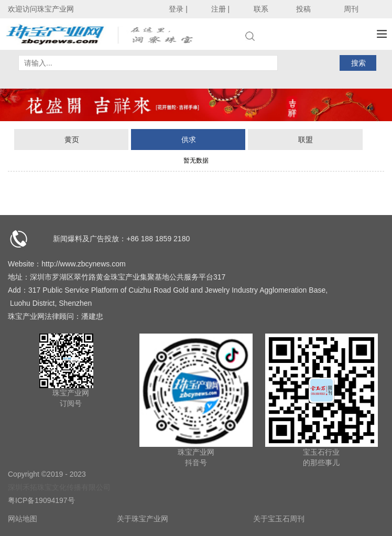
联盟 (306, 140)
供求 (189, 140)
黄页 (72, 140)
